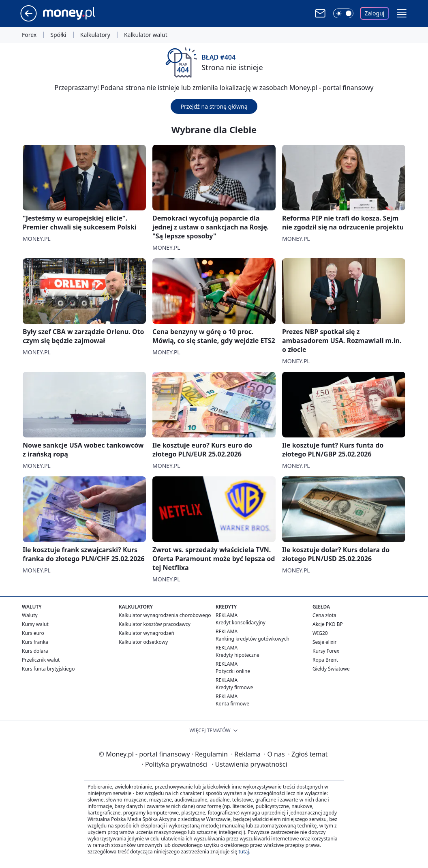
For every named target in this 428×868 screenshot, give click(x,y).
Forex (29, 35)
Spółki (58, 35)
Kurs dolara (35, 651)
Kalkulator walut (146, 35)
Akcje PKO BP (328, 624)
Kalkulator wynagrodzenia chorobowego (165, 615)
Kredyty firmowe (234, 687)
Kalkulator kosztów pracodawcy (155, 624)
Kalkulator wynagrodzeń (147, 633)
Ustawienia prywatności (249, 764)
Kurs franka (35, 642)
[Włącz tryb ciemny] (343, 13)
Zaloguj (375, 13)
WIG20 (320, 633)
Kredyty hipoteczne (238, 655)
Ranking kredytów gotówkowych (253, 639)
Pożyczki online (233, 671)
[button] (402, 13)
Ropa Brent (325, 660)
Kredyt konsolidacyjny (241, 623)
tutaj (244, 852)
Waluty (30, 615)
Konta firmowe (232, 704)
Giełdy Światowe (331, 669)
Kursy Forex (326, 651)
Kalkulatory (95, 35)
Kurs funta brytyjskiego (48, 669)
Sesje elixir (324, 642)
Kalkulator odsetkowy (143, 642)
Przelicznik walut (41, 660)
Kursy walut (35, 624)
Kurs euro (33, 633)
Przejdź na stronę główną (214, 106)
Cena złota (324, 615)
